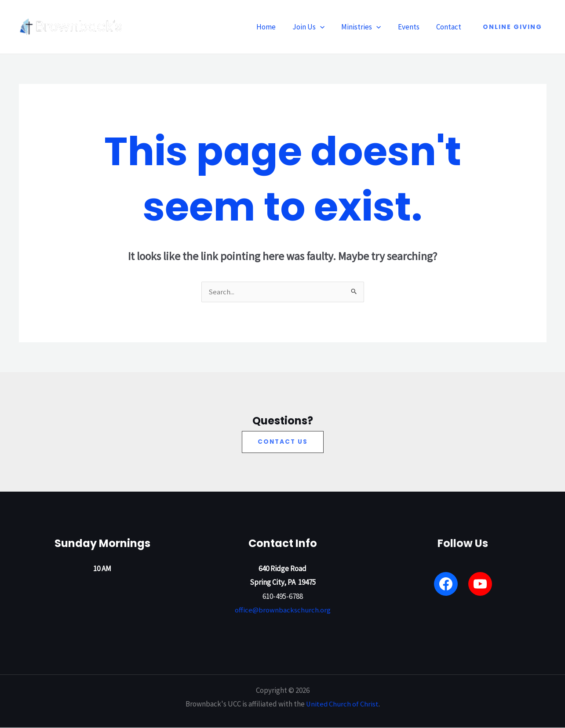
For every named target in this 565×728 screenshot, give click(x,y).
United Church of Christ (342, 704)
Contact (450, 27)
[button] (326, 27)
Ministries (365, 27)
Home (274, 27)
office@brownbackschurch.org (282, 611)
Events (411, 27)
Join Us (315, 27)
